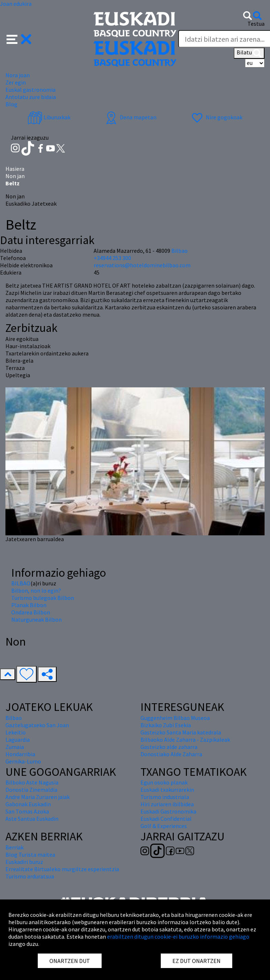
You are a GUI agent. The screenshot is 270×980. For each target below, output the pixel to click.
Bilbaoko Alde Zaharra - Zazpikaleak (185, 740)
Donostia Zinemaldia (31, 790)
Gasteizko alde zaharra (169, 747)
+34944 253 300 (112, 258)
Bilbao (179, 251)
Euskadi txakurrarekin (167, 790)
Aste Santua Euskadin (32, 819)
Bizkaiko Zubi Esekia (166, 725)
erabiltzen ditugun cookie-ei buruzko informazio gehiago (178, 936)
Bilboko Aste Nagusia (32, 782)
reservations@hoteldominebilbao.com (142, 265)
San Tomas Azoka (27, 811)
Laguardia (18, 740)
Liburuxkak (49, 117)
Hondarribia (20, 754)
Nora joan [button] (18, 75)
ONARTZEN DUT (70, 961)
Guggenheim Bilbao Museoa (175, 718)
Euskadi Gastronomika (168, 811)
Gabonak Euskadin (28, 804)
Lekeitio (16, 732)
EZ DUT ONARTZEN (197, 961)
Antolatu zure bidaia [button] (31, 97)
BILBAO (21, 583)
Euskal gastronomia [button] (30, 90)
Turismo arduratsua (30, 876)
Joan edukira (16, 4)
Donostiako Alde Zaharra (171, 754)
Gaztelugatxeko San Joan (37, 725)
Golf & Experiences (164, 826)
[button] (19, 38)
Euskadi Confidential (166, 819)
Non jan (15, 176)
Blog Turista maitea (30, 855)
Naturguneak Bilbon (36, 619)
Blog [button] (11, 104)
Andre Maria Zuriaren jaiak (38, 797)
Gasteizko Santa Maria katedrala (181, 732)
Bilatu (249, 53)
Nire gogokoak (216, 117)
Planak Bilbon (29, 605)
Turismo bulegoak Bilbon (43, 598)
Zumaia (15, 747)
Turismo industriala (165, 797)
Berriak (15, 847)
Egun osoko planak (164, 782)
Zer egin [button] (16, 82)
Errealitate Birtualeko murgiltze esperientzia (62, 869)
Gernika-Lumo (23, 761)
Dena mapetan (130, 117)
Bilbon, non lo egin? (36, 590)
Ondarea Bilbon (31, 612)
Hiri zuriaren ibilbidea (167, 804)
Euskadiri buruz (24, 862)
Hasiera (15, 169)
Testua (256, 24)
